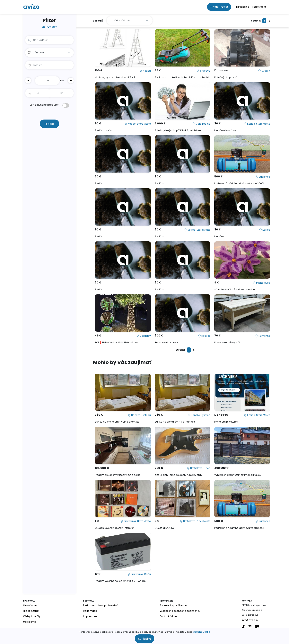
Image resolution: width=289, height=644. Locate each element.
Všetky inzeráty (32, 616)
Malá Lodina (201, 124)
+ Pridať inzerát (219, 7)
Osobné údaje (201, 632)
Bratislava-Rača (199, 468)
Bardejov (144, 336)
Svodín (264, 71)
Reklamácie (90, 611)
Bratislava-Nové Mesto (136, 521)
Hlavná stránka (32, 605)
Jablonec (263, 177)
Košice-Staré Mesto (138, 124)
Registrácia (259, 7)
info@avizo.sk (250, 620)
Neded (145, 71)
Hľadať (49, 124)
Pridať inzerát (31, 611)
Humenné (263, 336)
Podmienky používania (173, 605)
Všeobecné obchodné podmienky (180, 611)
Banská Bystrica (139, 415)
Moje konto (29, 622)
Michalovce (262, 283)
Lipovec (204, 336)
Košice (265, 230)
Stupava (204, 71)
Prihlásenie (243, 7)
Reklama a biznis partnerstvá (101, 605)
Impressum (90, 616)
